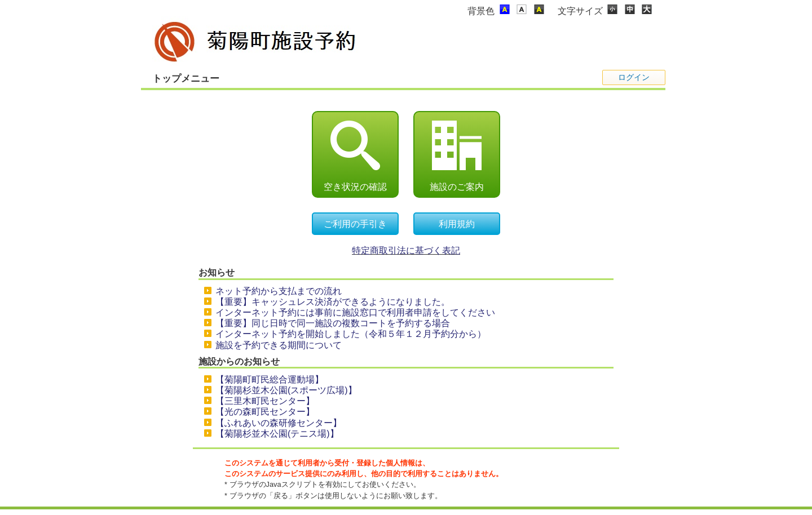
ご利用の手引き (355, 224)
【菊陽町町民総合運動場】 (270, 379)
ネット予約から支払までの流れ (279, 291)
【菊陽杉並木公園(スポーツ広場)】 (286, 390)
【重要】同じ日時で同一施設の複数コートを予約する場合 (333, 323)
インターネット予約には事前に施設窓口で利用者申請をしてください (355, 312)
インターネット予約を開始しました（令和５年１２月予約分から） (351, 334)
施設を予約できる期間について (279, 345)
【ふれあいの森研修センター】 (279, 423)
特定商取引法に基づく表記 (406, 250)
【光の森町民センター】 (265, 412)
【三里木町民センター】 (265, 401)
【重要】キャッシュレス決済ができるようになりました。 (333, 302)
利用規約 (457, 224)
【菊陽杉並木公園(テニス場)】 (277, 434)
